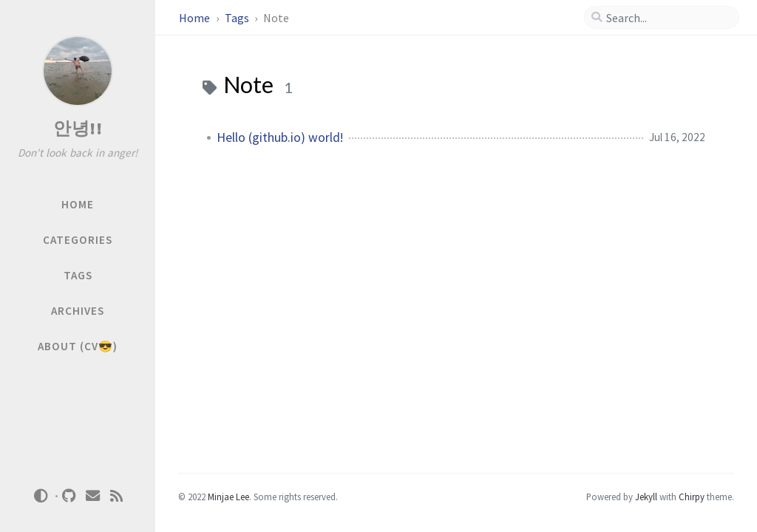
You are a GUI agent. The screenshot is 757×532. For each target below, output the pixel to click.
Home (196, 18)
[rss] (117, 496)
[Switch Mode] (41, 496)
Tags (238, 18)
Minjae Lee (228, 497)
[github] (69, 496)
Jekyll (646, 497)
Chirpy (692, 497)
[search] (668, 18)
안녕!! (78, 128)
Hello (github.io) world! (280, 137)
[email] (93, 496)
